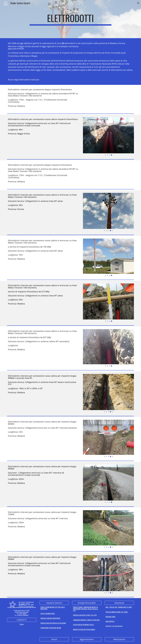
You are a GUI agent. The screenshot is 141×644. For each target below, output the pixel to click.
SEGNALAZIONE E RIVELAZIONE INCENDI (51, 628)
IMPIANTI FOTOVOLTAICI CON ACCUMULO (84, 629)
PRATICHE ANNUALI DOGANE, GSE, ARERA (117, 612)
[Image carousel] (108, 136)
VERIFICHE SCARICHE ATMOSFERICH (50, 618)
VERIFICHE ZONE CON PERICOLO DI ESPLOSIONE (53, 623)
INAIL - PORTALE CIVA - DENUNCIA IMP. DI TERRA (119, 607)
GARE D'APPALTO (110, 621)
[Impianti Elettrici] (54, 603)
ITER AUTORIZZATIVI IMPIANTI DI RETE (84, 625)
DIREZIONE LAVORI (110, 617)
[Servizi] (54, 639)
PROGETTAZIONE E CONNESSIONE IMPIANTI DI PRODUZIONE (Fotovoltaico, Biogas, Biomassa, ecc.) (86, 609)
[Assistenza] (119, 603)
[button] (138, 3)
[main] (70, 19)
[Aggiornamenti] (87, 639)
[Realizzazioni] (119, 639)
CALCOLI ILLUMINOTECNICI (48, 614)
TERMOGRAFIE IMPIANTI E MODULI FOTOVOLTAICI (86, 620)
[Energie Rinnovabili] (87, 603)
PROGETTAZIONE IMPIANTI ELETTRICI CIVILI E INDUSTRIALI (53, 608)
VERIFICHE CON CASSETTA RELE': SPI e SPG (85, 615)
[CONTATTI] (22, 620)
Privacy (22, 624)
